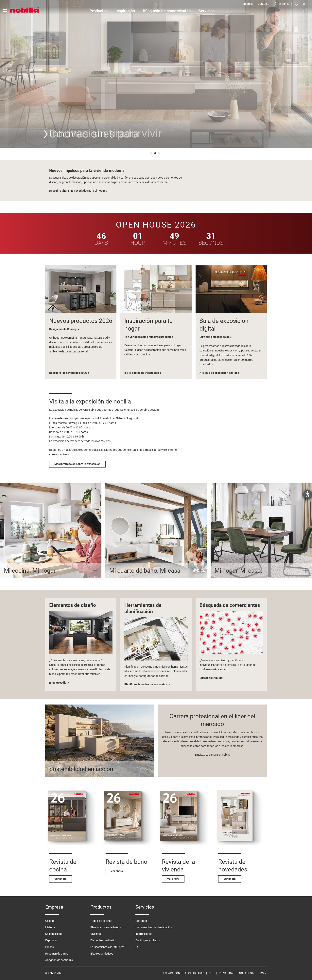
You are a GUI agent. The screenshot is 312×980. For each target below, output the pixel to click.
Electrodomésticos (102, 954)
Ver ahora (61, 879)
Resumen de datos (57, 954)
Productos (99, 11)
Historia (50, 927)
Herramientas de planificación (154, 927)
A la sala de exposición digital (218, 373)
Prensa (50, 947)
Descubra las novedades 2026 (68, 373)
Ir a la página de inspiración (142, 373)
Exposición (52, 940)
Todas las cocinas (101, 921)
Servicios (207, 11)
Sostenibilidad (54, 934)
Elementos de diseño (103, 940)
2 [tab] (156, 154)
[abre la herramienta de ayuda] (308, 494)
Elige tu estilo (58, 683)
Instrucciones (144, 934)
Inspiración (125, 11)
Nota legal (247, 973)
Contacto (264, 4)
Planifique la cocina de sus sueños (146, 684)
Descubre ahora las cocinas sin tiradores (75, 191)
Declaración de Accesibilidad (183, 973)
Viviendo (96, 934)
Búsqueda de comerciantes (167, 11)
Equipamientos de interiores (107, 947)
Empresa (248, 4)
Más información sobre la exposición (77, 464)
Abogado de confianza (59, 960)
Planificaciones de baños (106, 927)
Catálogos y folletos (148, 940)
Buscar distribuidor (211, 678)
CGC (212, 973)
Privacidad (227, 973)
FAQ (138, 947)
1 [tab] (152, 154)
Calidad (50, 921)
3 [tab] (160, 154)
